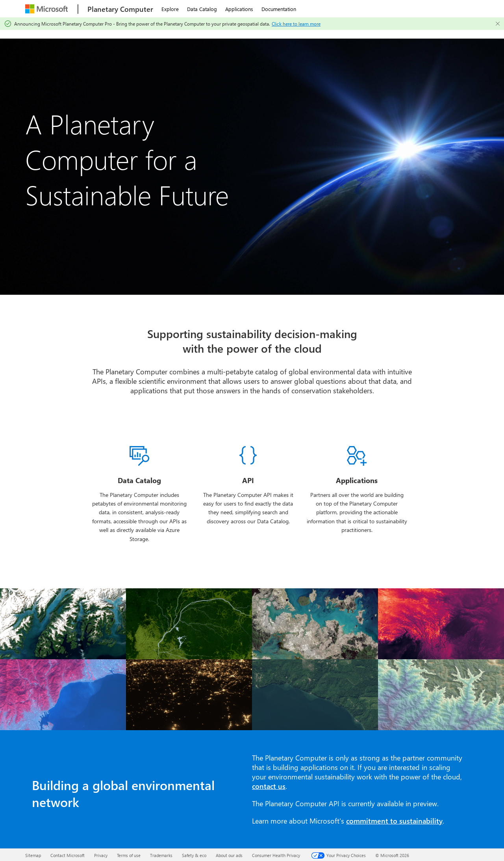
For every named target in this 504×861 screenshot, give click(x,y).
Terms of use (129, 855)
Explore (170, 9)
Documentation (279, 9)
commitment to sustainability (394, 821)
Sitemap (33, 855)
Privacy (101, 855)
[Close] (498, 24)
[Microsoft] (47, 9)
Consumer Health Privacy (276, 855)
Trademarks (161, 855)
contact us (269, 786)
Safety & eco (194, 855)
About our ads (229, 855)
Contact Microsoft (68, 855)
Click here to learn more (296, 24)
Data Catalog (202, 9)
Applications (239, 9)
